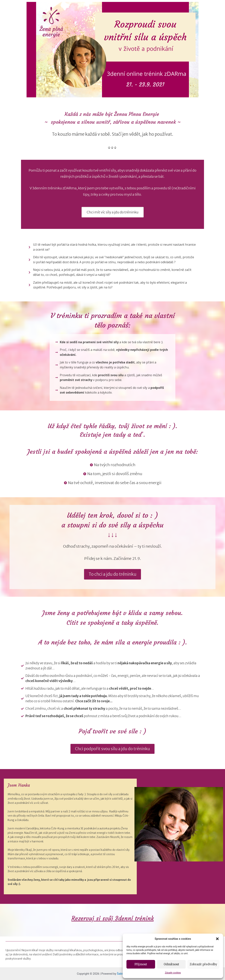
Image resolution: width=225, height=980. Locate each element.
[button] (217, 939)
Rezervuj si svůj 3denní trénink (113, 918)
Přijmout (141, 964)
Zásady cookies (173, 973)
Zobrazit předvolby (203, 964)
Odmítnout (171, 964)
